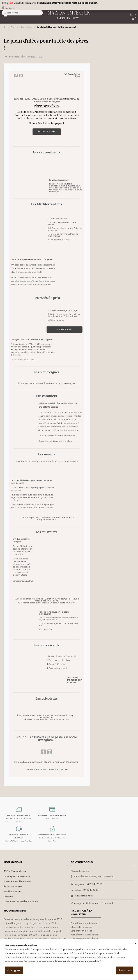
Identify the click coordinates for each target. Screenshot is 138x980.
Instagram (79, 903)
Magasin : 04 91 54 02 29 (88, 884)
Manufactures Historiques (17, 881)
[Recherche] (22, 13)
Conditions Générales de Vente (21, 902)
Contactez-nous (84, 896)
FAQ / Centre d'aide (15, 871)
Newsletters (13, 57)
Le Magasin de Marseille (17, 876)
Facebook (108, 903)
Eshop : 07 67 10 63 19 (86, 890)
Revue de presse (13, 886)
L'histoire (8, 897)
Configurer (14, 970)
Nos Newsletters (12, 892)
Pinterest (94, 903)
